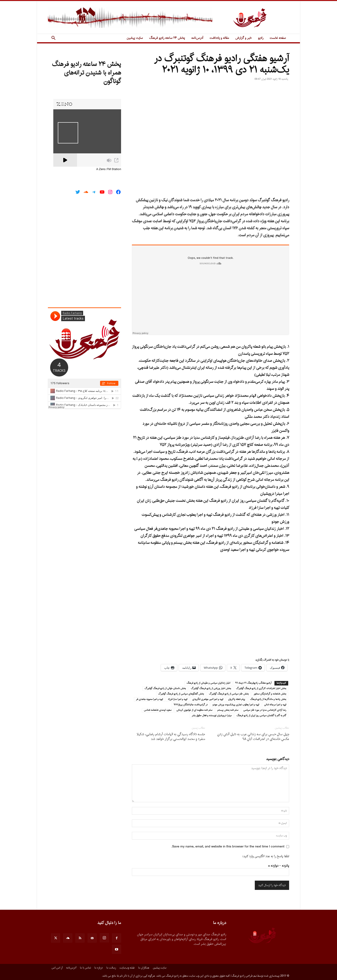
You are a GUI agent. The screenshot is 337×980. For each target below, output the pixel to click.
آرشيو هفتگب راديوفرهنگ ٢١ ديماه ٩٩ (253, 683)
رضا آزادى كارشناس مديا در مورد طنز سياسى (265, 710)
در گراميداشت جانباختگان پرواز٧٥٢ (191, 705)
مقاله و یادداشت (219, 38)
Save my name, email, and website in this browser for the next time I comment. (228, 847)
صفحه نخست (278, 38)
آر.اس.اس (57, 968)
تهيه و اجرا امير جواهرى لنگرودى (208, 699)
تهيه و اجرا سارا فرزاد (178, 699)
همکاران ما (144, 968)
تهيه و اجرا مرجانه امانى (275, 705)
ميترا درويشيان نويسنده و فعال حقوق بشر (212, 716)
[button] (53, 39)
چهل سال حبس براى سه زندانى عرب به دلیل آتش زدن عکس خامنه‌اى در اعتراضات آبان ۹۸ (253, 737)
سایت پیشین (135, 38)
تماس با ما (85, 968)
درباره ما (99, 968)
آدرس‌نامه (197, 38)
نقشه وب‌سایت (127, 968)
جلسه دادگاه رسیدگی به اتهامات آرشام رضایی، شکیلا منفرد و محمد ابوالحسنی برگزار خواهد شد (171, 737)
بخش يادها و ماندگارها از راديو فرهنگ (268, 699)
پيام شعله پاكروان (237, 699)
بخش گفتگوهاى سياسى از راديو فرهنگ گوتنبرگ (181, 694)
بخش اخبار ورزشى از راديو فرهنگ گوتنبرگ (211, 689)
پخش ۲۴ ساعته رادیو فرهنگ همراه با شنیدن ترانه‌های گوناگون (87, 73)
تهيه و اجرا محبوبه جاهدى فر (149, 699)
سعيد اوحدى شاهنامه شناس (158, 710)
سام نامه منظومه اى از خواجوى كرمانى (194, 710)
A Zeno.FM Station (109, 169)
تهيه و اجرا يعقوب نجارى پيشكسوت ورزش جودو (236, 705)
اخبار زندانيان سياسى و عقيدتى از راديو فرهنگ (208, 683)
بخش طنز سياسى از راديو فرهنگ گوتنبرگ (229, 694)
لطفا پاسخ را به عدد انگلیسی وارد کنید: (266, 856)
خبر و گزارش (243, 38)
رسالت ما (111, 968)
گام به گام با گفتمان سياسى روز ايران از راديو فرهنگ (261, 716)
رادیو (261, 38)
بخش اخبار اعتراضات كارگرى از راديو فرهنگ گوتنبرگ (261, 689)
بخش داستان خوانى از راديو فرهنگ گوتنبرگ (165, 689)
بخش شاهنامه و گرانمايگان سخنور (270, 694)
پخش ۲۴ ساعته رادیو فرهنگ (167, 38)
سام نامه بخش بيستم (228, 710)
